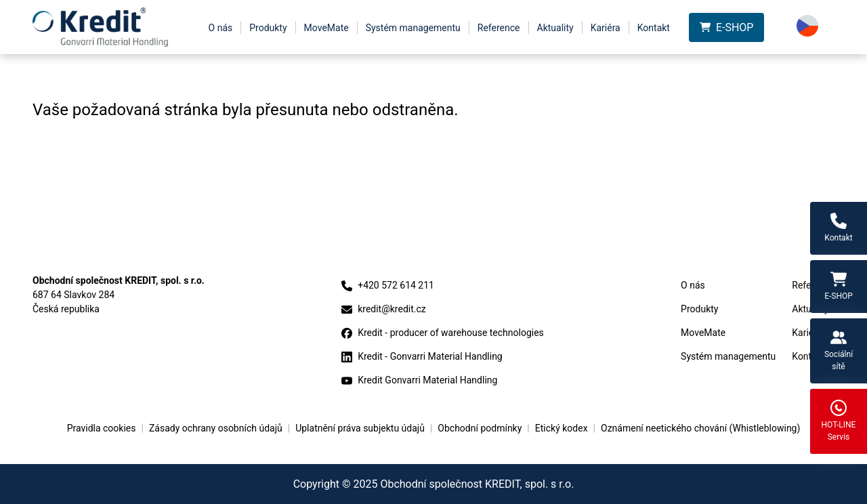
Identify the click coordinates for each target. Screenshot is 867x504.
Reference (499, 28)
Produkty (268, 28)
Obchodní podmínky (480, 428)
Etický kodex (562, 428)
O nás (221, 28)
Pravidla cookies (102, 428)
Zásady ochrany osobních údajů (216, 428)
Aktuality (555, 28)
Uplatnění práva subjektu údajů (360, 428)
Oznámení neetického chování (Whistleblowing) (700, 428)
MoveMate (326, 28)
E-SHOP (727, 27)
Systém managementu (413, 28)
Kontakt (654, 28)
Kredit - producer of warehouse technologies (443, 333)
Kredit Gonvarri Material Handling (419, 380)
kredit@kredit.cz (384, 309)
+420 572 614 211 (388, 286)
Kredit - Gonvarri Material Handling (422, 357)
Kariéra (606, 28)
